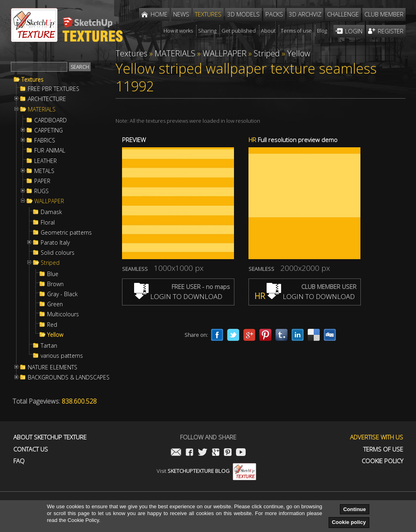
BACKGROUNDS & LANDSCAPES (69, 377)
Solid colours (58, 253)
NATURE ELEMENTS (53, 367)
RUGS (41, 191)
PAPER (42, 181)
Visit (206, 471)
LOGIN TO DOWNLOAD (178, 296)
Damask (51, 212)
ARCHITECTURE (47, 99)
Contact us (31, 449)
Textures (32, 80)
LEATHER (46, 161)
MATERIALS (42, 109)
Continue (354, 509)
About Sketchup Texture (50, 437)
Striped (50, 263)
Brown (55, 284)
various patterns (62, 356)
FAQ (19, 461)
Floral (48, 223)
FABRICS (45, 140)
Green (55, 304)
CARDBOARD (51, 120)
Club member (384, 14)
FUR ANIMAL (50, 151)
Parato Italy (55, 243)
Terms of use (383, 449)
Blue (53, 274)
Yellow (55, 335)
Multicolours (63, 314)
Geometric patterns (66, 233)
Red (52, 325)
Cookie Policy (382, 461)
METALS (44, 171)
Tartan (49, 346)
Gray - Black (62, 294)
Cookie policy (349, 522)
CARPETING (49, 130)
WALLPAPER (49, 201)
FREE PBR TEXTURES (54, 89)
